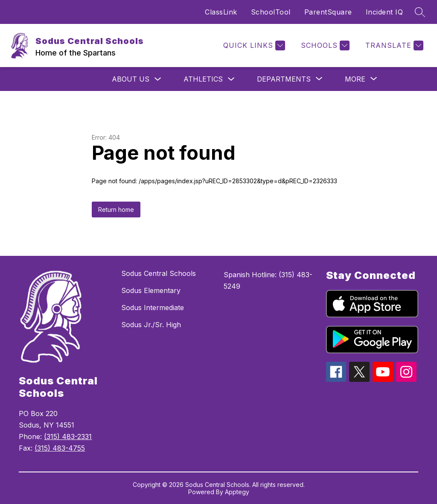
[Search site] (420, 12)
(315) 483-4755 (60, 448)
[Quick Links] (253, 45)
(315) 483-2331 (68, 437)
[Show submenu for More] (355, 79)
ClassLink (221, 12)
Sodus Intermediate (153, 308)
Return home (116, 210)
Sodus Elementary (151, 290)
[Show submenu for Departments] (284, 79)
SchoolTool (271, 12)
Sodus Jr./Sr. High (151, 325)
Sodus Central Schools (159, 273)
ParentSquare (328, 12)
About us (131, 79)
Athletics (203, 79)
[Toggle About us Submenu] (158, 79)
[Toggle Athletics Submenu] (231, 79)
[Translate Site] (393, 45)
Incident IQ (385, 12)
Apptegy (237, 492)
